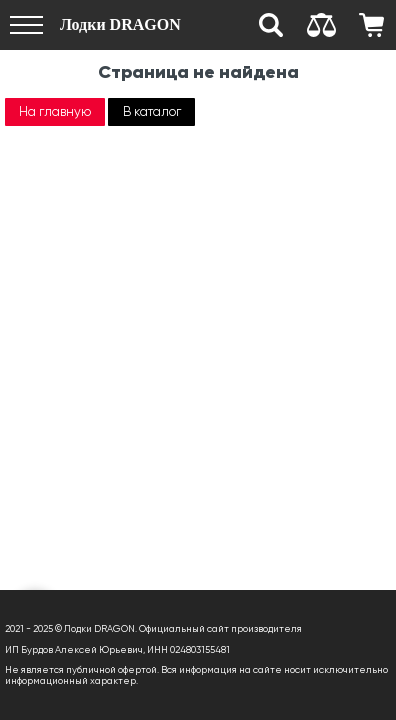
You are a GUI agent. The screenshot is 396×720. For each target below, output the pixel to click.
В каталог (152, 111)
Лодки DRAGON (120, 24)
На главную (55, 111)
